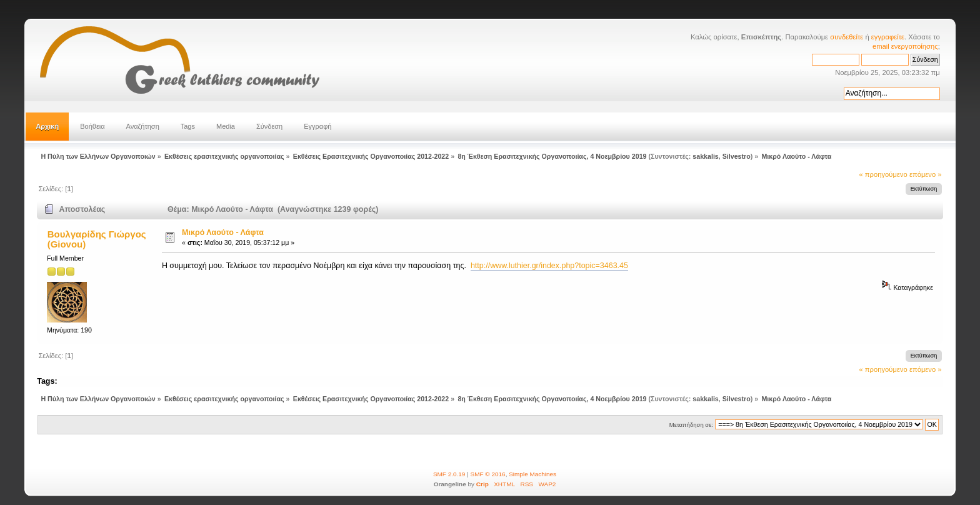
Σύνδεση (269, 126)
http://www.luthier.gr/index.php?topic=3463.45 (549, 266)
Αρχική (47, 126)
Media (226, 126)
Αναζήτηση (143, 126)
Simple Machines (532, 474)
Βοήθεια (92, 126)
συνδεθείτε (847, 37)
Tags (188, 126)
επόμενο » (926, 174)
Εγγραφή (317, 126)
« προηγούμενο (883, 174)
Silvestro (737, 156)
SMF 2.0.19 (449, 474)
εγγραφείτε (888, 37)
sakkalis (705, 156)
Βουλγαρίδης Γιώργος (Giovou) (97, 239)
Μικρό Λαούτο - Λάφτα (223, 232)
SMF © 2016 (488, 474)
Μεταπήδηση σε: (691, 425)
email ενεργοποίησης (905, 46)
